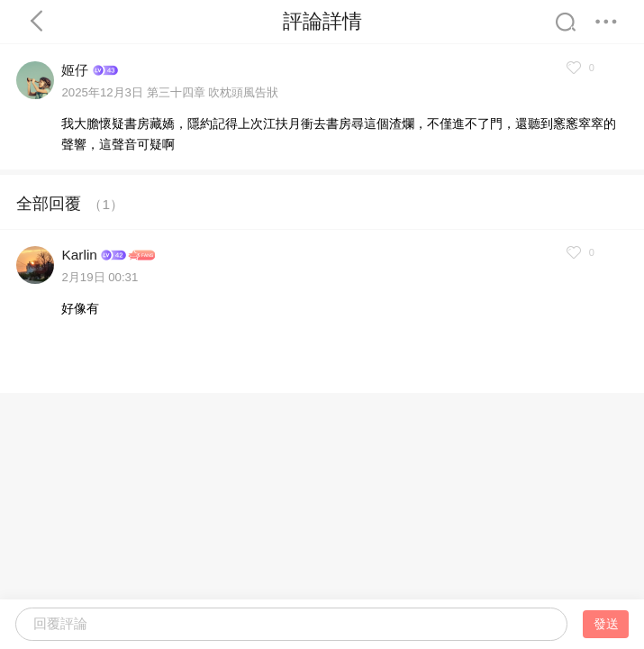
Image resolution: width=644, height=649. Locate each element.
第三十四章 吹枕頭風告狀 (213, 92)
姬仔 (75, 70)
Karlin (79, 255)
